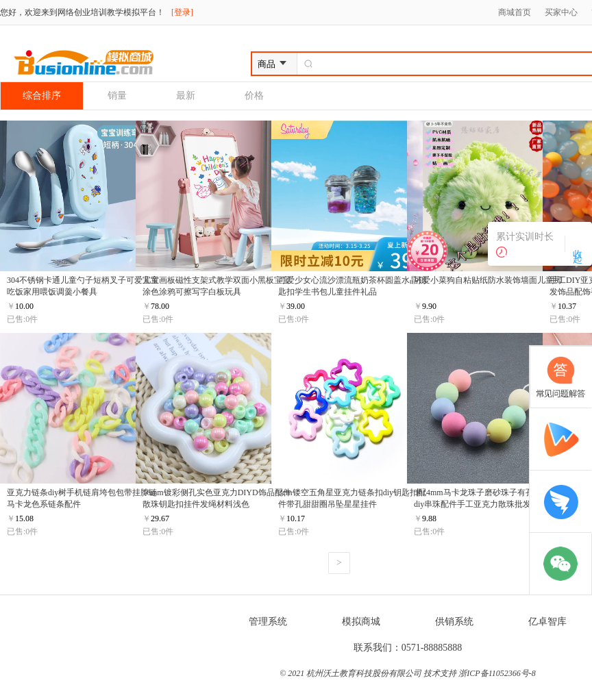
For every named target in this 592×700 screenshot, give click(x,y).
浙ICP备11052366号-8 (497, 673)
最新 (186, 96)
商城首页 (515, 12)
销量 (117, 96)
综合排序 (42, 96)
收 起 (577, 244)
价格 (254, 96)
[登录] (182, 12)
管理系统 (268, 622)
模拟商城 (361, 622)
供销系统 (454, 622)
